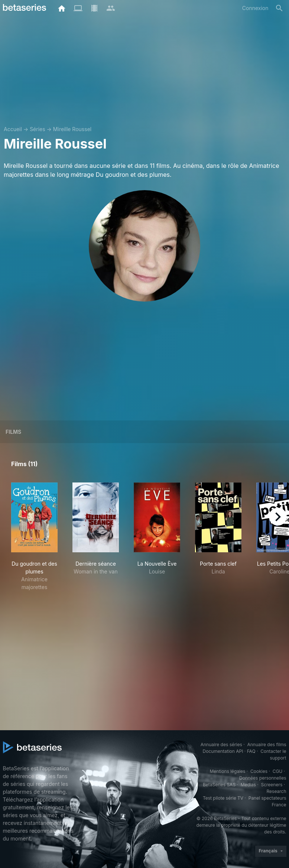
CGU (278, 771)
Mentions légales (227, 771)
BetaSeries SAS (219, 785)
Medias (248, 785)
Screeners (272, 785)
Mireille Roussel (72, 129)
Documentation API (223, 751)
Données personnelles (263, 778)
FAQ (251, 751)
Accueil (13, 129)
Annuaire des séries (221, 745)
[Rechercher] (279, 8)
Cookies (259, 771)
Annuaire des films (267, 745)
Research (277, 791)
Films (13, 432)
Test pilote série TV (223, 798)
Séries (38, 129)
